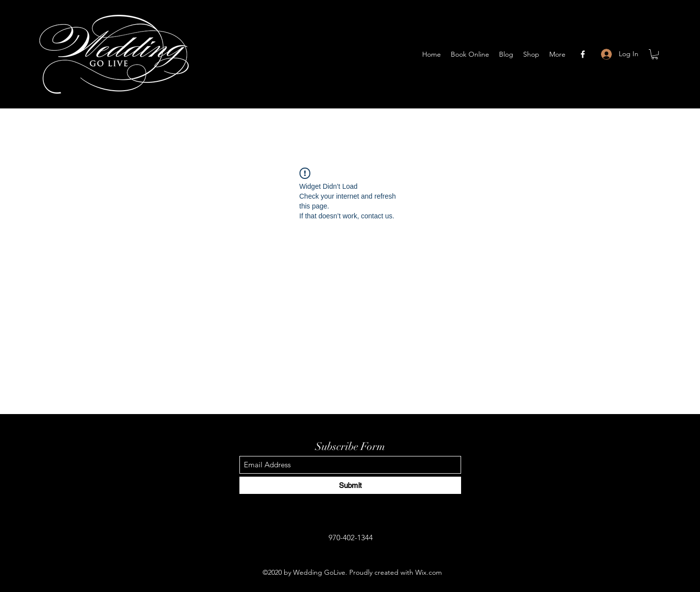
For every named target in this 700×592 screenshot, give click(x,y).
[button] (655, 54)
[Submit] (350, 485)
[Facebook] (583, 54)
